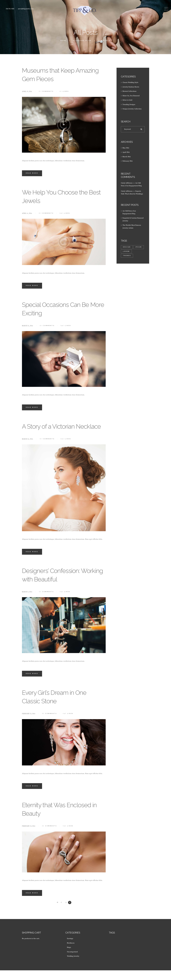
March (127, 156)
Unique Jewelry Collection (132, 109)
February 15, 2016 (29, 836)
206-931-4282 (10, 9)
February (128, 161)
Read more (32, 173)
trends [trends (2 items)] (127, 255)
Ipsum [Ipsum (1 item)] (126, 251)
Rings (69, 957)
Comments (47, 91)
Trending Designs (129, 104)
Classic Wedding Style (131, 82)
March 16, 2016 (28, 448)
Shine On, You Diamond (131, 95)
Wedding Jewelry (73, 966)
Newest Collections (130, 91)
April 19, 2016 (27, 92)
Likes (65, 91)
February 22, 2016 (29, 723)
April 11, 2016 (27, 213)
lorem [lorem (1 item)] (138, 251)
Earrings (70, 948)
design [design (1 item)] (127, 246)
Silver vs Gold (128, 100)
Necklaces (71, 953)
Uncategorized (72, 961)
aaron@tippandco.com (26, 9)
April (126, 152)
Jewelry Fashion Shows (131, 87)
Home (64, 41)
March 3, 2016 (27, 601)
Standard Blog (82, 41)
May (126, 148)
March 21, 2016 (28, 326)
